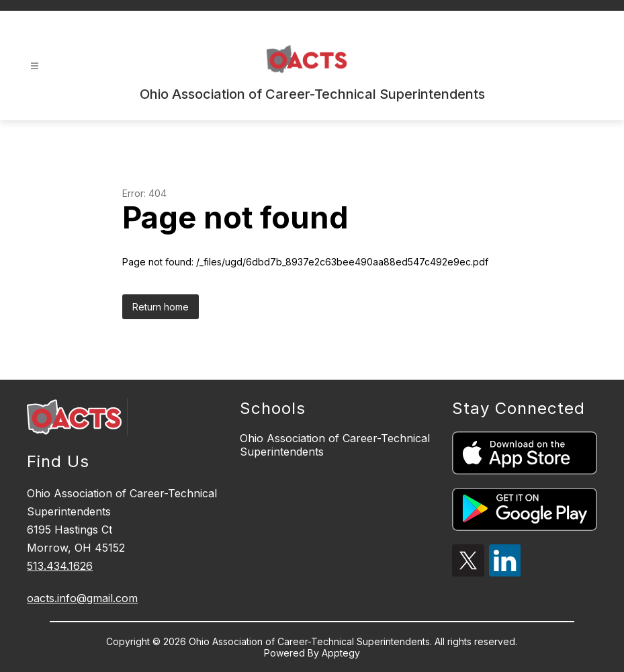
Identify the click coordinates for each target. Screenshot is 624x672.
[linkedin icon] (505, 573)
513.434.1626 (60, 566)
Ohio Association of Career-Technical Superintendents (335, 445)
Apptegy (341, 653)
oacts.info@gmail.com (82, 598)
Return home (161, 307)
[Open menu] (35, 66)
